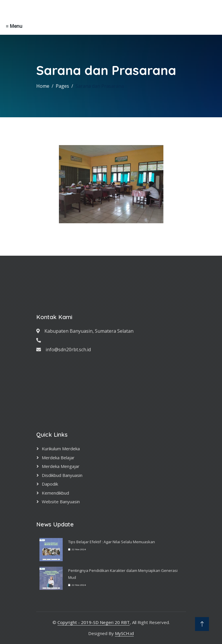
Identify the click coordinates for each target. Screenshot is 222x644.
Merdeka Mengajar (61, 466)
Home (43, 86)
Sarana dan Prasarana (100, 86)
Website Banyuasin (61, 502)
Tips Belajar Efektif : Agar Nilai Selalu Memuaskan (112, 542)
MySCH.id (124, 633)
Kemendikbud (55, 493)
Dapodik (50, 484)
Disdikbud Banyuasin (62, 475)
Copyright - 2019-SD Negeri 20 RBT (94, 622)
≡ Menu (14, 26)
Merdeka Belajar (58, 458)
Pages (62, 86)
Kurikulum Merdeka (61, 449)
